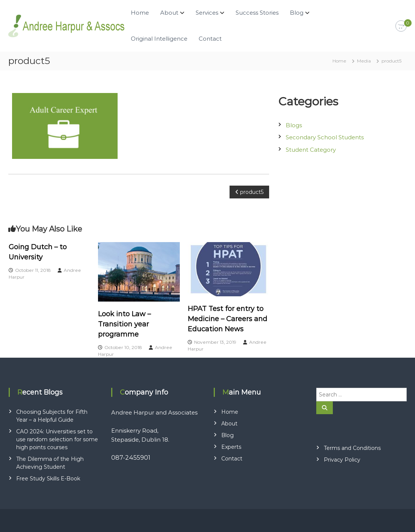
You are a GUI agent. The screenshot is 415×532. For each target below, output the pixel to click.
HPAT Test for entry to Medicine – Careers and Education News (227, 319)
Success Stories (257, 13)
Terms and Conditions (352, 448)
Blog (297, 13)
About (169, 13)
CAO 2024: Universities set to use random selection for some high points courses (57, 439)
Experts (231, 447)
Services (207, 13)
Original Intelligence (159, 39)
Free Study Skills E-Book (48, 479)
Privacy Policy (342, 460)
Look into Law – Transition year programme (124, 324)
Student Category (311, 150)
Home (140, 13)
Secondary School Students (325, 137)
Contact (210, 39)
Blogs (294, 125)
